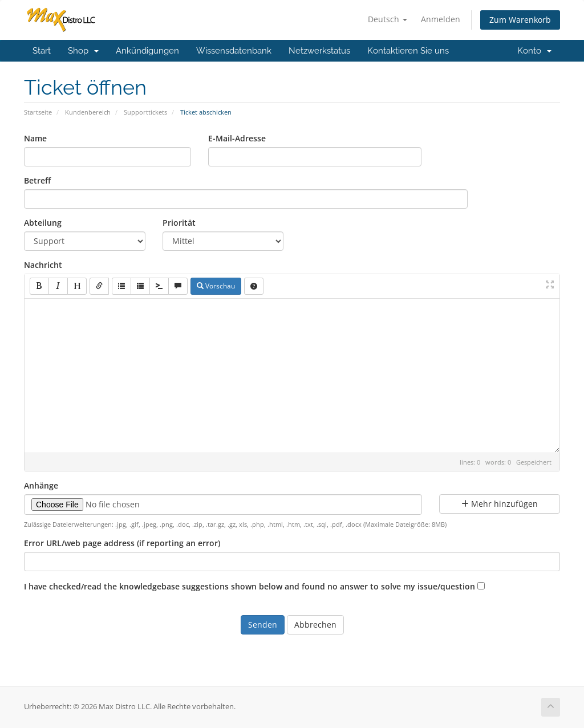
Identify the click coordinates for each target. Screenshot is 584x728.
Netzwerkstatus (319, 51)
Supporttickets (145, 112)
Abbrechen (315, 625)
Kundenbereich (88, 112)
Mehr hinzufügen (500, 504)
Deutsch (388, 19)
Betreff (37, 180)
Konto (534, 51)
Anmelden (441, 19)
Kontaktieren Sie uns (408, 51)
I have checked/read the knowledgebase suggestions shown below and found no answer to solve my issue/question (250, 586)
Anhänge (41, 485)
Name (35, 138)
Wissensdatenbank (234, 51)
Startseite (38, 112)
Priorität (179, 223)
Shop (83, 51)
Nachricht (43, 265)
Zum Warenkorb (520, 20)
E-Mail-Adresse (237, 138)
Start (42, 51)
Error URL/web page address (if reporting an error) (122, 543)
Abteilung (43, 223)
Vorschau (216, 286)
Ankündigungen (147, 51)
